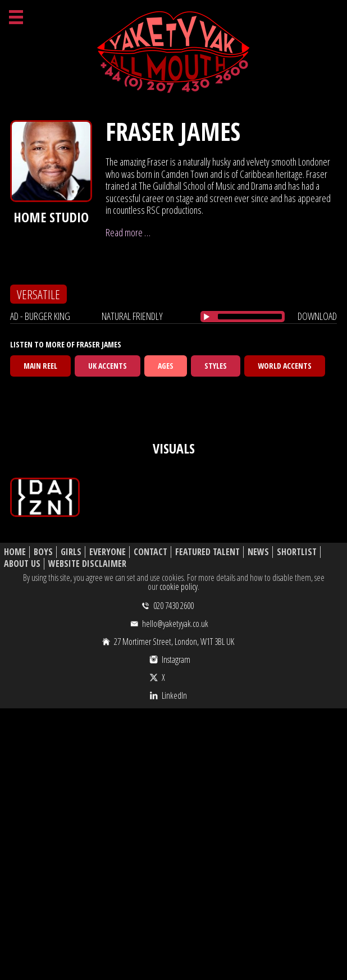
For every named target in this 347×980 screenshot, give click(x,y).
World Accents (285, 366)
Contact (150, 552)
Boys (43, 552)
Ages (166, 366)
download (317, 316)
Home (15, 552)
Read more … (128, 232)
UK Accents (108, 366)
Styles (216, 366)
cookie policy (179, 587)
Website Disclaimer (87, 564)
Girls (71, 552)
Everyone (108, 552)
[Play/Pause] (207, 317)
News (258, 552)
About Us (22, 564)
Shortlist (297, 552)
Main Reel (40, 366)
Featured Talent (207, 552)
